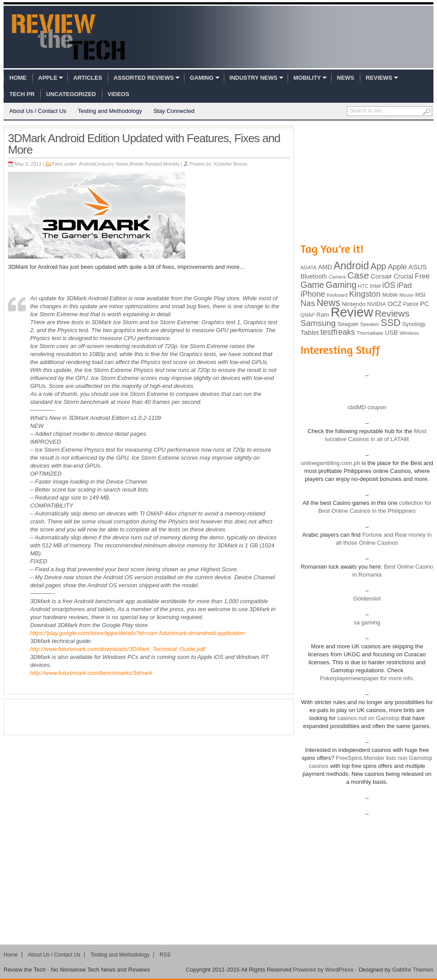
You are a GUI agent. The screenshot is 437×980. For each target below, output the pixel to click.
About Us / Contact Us (38, 111)
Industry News (254, 78)
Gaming (201, 78)
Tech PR (22, 94)
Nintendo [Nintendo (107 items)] (353, 304)
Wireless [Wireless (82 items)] (409, 333)
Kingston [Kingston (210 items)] (365, 294)
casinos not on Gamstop (368, 718)
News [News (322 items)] (328, 303)
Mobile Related (146, 164)
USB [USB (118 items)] (391, 333)
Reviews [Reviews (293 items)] (392, 313)
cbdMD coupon (367, 407)
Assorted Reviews (144, 78)
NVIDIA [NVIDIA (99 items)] (377, 304)
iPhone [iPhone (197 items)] (313, 294)
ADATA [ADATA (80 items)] (308, 267)
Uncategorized (71, 94)
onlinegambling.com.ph (331, 463)
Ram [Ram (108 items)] (323, 315)
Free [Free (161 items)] (422, 276)
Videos (119, 94)
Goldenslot (367, 598)
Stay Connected (174, 111)
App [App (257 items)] (378, 266)
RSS (165, 955)
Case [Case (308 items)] (358, 275)
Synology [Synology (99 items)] (414, 324)
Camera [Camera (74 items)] (337, 277)
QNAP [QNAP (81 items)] (308, 315)
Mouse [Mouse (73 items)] (406, 295)
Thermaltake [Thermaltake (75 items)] (370, 333)
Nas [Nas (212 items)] (308, 303)
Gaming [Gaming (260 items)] (341, 285)
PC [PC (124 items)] (425, 304)
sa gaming (367, 622)
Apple (48, 78)
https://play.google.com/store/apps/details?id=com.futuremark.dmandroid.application (137, 633)
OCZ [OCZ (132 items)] (395, 304)
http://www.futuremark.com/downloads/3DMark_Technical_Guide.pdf (117, 649)
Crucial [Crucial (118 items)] (403, 276)
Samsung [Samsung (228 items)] (318, 323)
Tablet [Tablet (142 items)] (310, 332)
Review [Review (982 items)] (352, 312)
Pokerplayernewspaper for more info (366, 678)
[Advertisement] (149, 717)
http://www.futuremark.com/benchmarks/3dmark (91, 673)
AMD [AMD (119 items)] (325, 267)
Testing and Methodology (110, 111)
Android (87, 164)
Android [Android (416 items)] (351, 266)
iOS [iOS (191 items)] (389, 285)
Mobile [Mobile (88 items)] (390, 295)
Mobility (307, 78)
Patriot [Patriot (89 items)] (411, 304)
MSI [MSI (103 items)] (420, 295)
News (345, 78)
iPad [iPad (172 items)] (404, 285)
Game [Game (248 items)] (312, 285)
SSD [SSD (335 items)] (391, 323)
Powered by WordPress (323, 970)
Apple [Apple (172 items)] (397, 267)
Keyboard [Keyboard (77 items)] (337, 295)
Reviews (379, 78)
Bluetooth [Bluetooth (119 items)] (314, 276)
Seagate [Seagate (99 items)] (348, 324)
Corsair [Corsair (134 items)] (381, 276)
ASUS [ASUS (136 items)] (418, 267)
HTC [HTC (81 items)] (363, 286)
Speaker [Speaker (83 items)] (370, 324)
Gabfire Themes (413, 970)
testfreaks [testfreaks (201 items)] (338, 332)
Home (18, 78)
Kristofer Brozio (231, 164)
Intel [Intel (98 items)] (375, 286)
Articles (88, 78)
